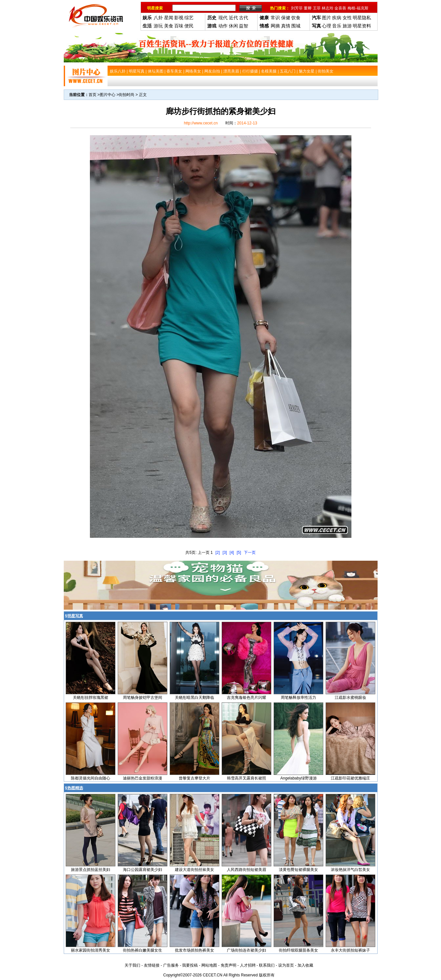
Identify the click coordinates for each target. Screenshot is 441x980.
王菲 (317, 8)
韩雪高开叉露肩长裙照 (246, 778)
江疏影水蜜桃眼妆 (350, 698)
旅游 (347, 26)
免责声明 (229, 965)
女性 (347, 18)
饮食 (296, 18)
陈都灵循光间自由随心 (91, 778)
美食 (169, 26)
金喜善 (340, 8)
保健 (286, 18)
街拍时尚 (127, 95)
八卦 (158, 18)
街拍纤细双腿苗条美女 (298, 950)
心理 (327, 26)
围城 (296, 26)
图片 (327, 18)
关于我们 (132, 965)
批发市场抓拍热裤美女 (195, 950)
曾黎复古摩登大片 (195, 778)
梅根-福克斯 (358, 8)
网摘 (275, 26)
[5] (239, 553)
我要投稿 (190, 965)
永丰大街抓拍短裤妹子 (350, 950)
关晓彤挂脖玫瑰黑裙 (91, 698)
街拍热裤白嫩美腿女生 (143, 950)
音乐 (337, 26)
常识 (275, 18)
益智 (244, 26)
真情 (286, 26)
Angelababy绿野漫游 (299, 778)
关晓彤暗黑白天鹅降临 (195, 698)
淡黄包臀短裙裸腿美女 (298, 870)
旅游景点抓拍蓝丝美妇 (91, 870)
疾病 (337, 18)
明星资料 (362, 26)
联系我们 (267, 965)
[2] (218, 553)
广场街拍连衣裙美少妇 (246, 950)
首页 (93, 95)
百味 (179, 26)
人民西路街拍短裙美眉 (246, 870)
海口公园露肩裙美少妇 (143, 870)
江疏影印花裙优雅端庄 (350, 778)
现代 (223, 18)
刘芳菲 (297, 8)
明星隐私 (362, 18)
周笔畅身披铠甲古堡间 (143, 698)
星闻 (169, 18)
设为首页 (286, 965)
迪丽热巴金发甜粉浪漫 (143, 778)
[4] (232, 553)
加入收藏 (305, 965)
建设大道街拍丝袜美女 (195, 870)
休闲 (233, 26)
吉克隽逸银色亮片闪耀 (246, 698)
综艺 (189, 18)
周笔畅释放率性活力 (298, 698)
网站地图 (209, 965)
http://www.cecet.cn (201, 123)
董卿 (308, 8)
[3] (225, 553)
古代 (244, 18)
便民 (189, 26)
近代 (233, 18)
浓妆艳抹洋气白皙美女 (350, 870)
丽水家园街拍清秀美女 (91, 950)
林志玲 (328, 8)
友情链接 (152, 965)
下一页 (250, 553)
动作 (223, 26)
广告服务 (171, 965)
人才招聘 (248, 965)
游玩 (158, 26)
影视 (179, 18)
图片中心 (108, 95)
